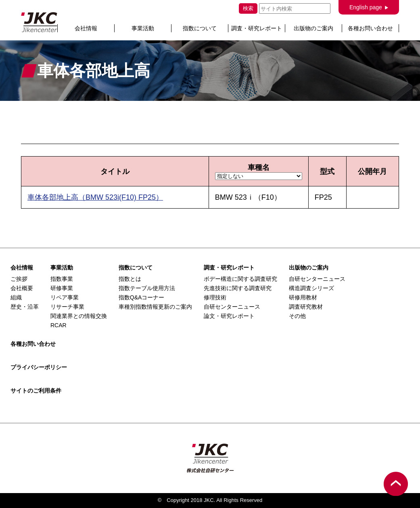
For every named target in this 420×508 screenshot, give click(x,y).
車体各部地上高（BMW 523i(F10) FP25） (95, 197)
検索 (248, 8)
